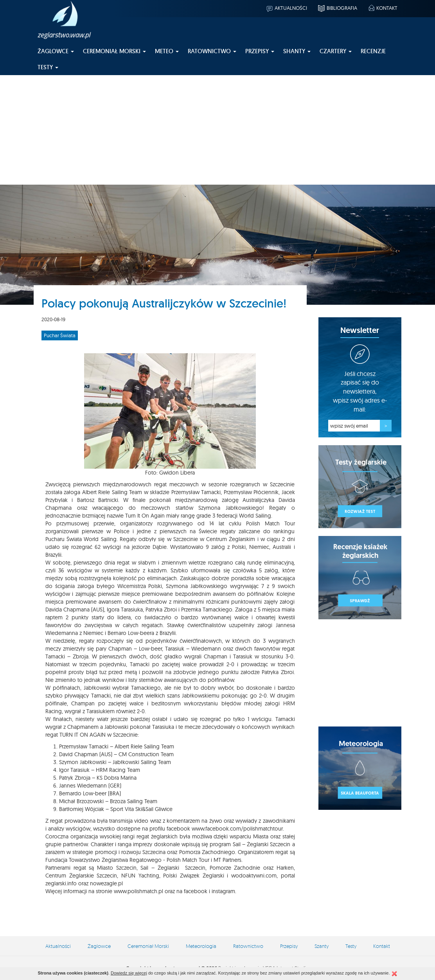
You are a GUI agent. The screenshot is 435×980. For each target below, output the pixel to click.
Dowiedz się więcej (129, 973)
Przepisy (289, 946)
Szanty (322, 946)
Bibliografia (337, 8)
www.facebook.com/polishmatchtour (237, 829)
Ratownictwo (248, 946)
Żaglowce (99, 946)
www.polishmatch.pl (138, 891)
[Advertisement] (217, 130)
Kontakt (382, 8)
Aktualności (286, 8)
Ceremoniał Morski (148, 946)
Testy (351, 946)
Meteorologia (201, 946)
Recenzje (373, 51)
